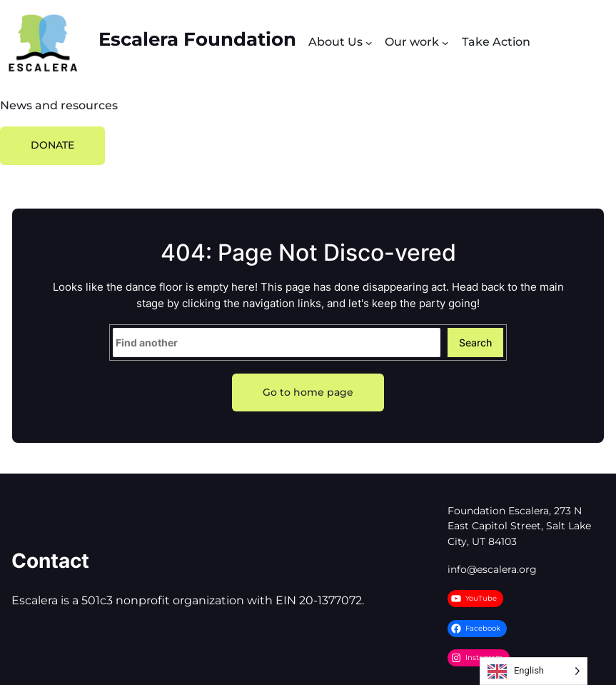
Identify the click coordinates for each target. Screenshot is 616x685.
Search (475, 342)
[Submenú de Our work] (445, 43)
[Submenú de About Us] (369, 43)
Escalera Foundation (197, 39)
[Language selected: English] (534, 671)
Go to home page (308, 392)
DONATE (52, 145)
